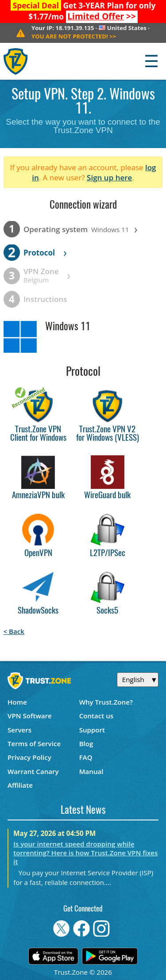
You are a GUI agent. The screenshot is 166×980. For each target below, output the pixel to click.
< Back (14, 631)
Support (92, 730)
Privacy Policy (29, 757)
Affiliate (20, 785)
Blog (86, 744)
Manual (91, 771)
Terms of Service (34, 744)
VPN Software (30, 716)
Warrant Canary (33, 771)
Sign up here (109, 177)
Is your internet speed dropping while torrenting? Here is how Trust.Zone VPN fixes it (85, 853)
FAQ (86, 757)
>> (102, 16)
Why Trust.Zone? (106, 702)
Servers (19, 730)
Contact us (97, 716)
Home (17, 702)
